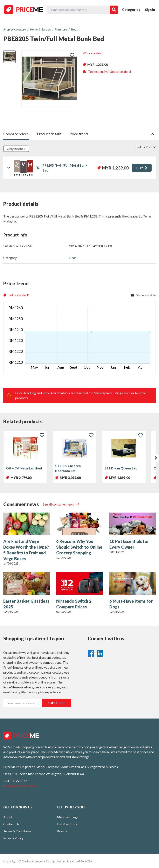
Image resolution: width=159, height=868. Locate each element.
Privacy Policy (13, 838)
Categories (131, 10)
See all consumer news (59, 504)
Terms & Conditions (17, 831)
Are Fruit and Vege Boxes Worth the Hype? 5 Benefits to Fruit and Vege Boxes (26, 550)
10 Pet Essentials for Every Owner (129, 544)
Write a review (92, 53)
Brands (62, 831)
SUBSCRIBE (57, 703)
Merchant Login (68, 817)
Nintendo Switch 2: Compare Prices (74, 604)
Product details (49, 134)
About (8, 817)
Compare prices (16, 134)
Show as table (143, 295)
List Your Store (67, 824)
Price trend (79, 134)
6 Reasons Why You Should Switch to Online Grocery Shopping (79, 547)
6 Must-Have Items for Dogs (131, 604)
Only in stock (16, 149)
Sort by (146, 147)
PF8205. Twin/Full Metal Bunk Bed (65, 168)
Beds (73, 258)
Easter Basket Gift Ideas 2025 (26, 604)
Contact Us (11, 824)
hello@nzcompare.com (19, 786)
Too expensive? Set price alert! (107, 71)
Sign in (150, 10)
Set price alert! (16, 295)
